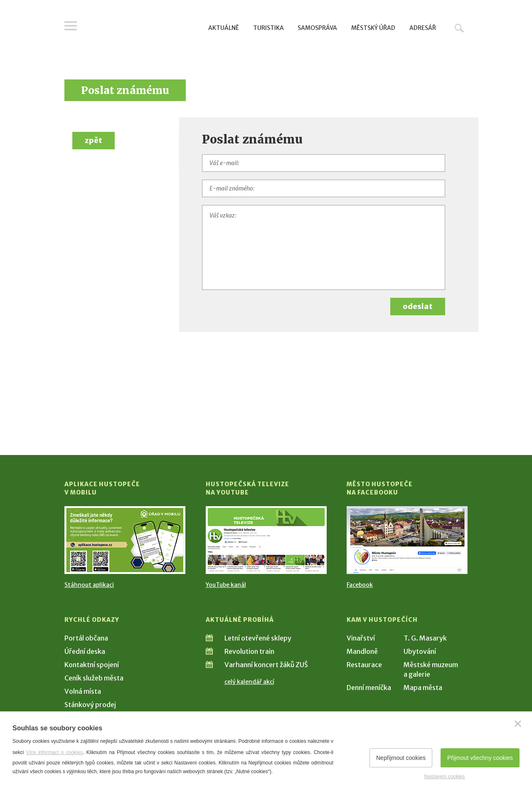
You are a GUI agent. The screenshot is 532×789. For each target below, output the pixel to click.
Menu (71, 26)
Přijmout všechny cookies (480, 758)
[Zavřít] (518, 724)
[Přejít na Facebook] (407, 540)
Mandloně (362, 651)
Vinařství (361, 638)
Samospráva (317, 28)
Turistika (268, 28)
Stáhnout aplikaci (89, 585)
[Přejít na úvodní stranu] (144, 27)
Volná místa (83, 691)
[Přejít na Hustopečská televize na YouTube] (266, 540)
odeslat (418, 306)
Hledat (459, 28)
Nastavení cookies (444, 777)
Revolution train (249, 651)
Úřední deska (85, 651)
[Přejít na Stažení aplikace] (125, 540)
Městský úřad (373, 28)
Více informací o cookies (55, 752)
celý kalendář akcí (249, 682)
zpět (94, 140)
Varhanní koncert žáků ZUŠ (266, 665)
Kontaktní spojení (92, 665)
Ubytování (420, 651)
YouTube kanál (226, 585)
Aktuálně (224, 28)
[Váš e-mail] (324, 163)
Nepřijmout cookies (401, 758)
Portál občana (86, 638)
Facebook (360, 585)
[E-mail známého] (324, 188)
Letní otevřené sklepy (258, 638)
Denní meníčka (369, 688)
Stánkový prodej (90, 705)
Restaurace (364, 665)
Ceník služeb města (94, 678)
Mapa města (423, 688)
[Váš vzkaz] (324, 247)
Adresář (423, 28)
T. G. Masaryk (425, 638)
